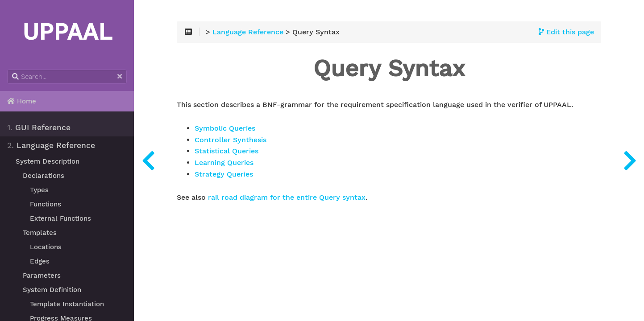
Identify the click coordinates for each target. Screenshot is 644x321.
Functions (46, 204)
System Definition (52, 290)
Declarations (44, 176)
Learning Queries (224, 163)
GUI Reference (39, 128)
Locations (46, 247)
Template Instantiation (67, 304)
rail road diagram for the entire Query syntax (287, 198)
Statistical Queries (226, 151)
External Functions (60, 218)
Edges (40, 261)
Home (22, 101)
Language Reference (51, 145)
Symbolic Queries (225, 128)
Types (39, 190)
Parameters (42, 276)
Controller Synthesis (231, 140)
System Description (48, 161)
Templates (40, 233)
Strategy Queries (224, 174)
